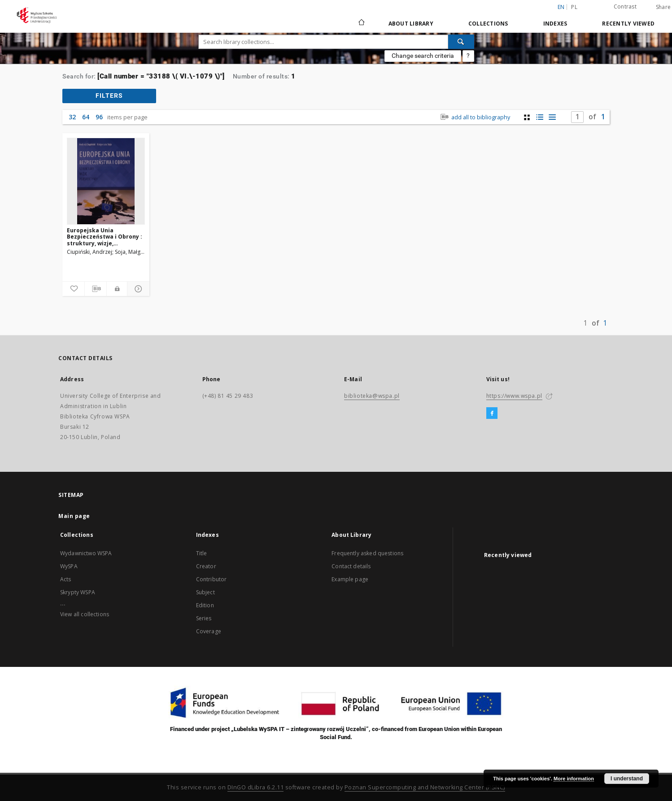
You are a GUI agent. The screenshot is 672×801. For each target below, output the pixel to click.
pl (574, 7)
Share (663, 7)
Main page (74, 516)
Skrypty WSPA (78, 592)
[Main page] (361, 23)
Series (204, 618)
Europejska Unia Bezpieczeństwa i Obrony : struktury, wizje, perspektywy (105, 237)
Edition (205, 605)
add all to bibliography (474, 117)
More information (574, 779)
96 (99, 117)
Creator (206, 566)
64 (86, 117)
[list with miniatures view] (539, 117)
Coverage (209, 631)
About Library (411, 24)
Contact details (351, 566)
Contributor (212, 579)
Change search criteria (423, 56)
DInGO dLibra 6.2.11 (256, 787)
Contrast (625, 7)
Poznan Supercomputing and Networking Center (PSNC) (425, 787)
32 (72, 117)
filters (109, 96)
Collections (488, 24)
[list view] (552, 117)
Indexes (555, 24)
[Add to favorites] (73, 289)
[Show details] (137, 289)
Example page (350, 579)
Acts (66, 579)
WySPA (69, 566)
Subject (205, 592)
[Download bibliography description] (96, 289)
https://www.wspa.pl (514, 396)
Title (202, 553)
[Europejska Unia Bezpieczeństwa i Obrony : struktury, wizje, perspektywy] (106, 181)
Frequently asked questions (367, 553)
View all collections (85, 614)
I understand (627, 779)
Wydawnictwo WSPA (86, 553)
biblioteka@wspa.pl (372, 396)
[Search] (461, 42)
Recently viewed (628, 24)
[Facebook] (492, 414)
